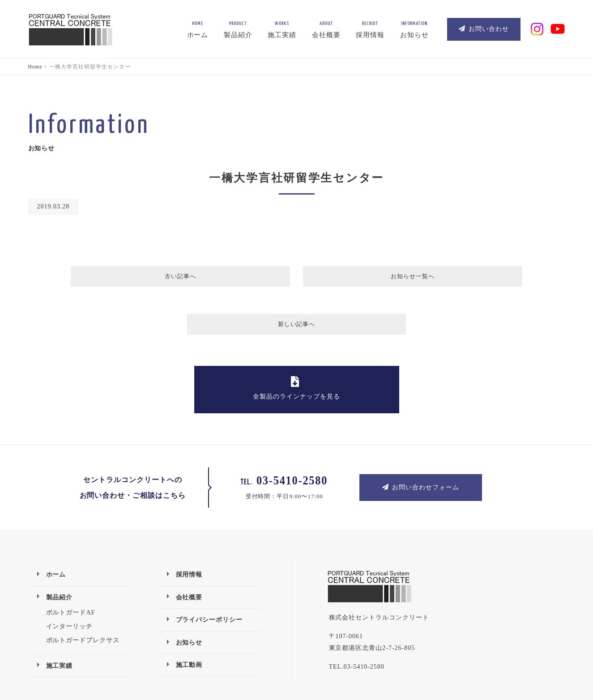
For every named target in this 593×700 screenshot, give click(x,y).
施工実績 (60, 620)
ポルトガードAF (71, 567)
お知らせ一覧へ (296, 278)
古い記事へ (170, 278)
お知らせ (189, 597)
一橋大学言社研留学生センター (296, 178)
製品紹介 (60, 552)
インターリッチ (70, 581)
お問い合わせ (484, 29)
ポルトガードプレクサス (83, 595)
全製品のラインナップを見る (296, 343)
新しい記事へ (423, 278)
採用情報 (189, 529)
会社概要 (189, 552)
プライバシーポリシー (209, 575)
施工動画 (189, 620)
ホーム (56, 529)
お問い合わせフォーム (421, 442)
